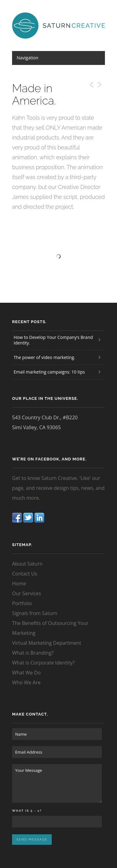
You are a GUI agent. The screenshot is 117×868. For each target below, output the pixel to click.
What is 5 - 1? (27, 811)
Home (19, 584)
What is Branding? (33, 653)
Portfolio (22, 603)
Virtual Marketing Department (47, 643)
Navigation (28, 58)
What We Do (26, 673)
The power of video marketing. (44, 357)
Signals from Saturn (35, 613)
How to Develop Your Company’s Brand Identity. (53, 340)
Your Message (57, 783)
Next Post (99, 85)
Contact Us (25, 574)
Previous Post (91, 85)
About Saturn (27, 564)
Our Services (27, 593)
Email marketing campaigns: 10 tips (49, 372)
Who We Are (26, 682)
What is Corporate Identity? (43, 663)
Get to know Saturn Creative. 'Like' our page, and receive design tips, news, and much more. (58, 488)
